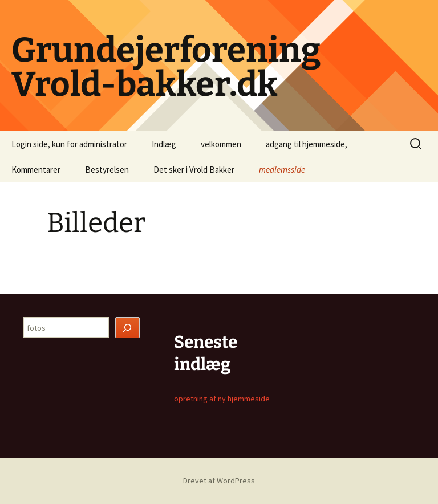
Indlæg (164, 144)
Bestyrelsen (107, 170)
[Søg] (128, 328)
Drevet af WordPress (219, 481)
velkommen (221, 144)
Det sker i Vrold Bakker (194, 170)
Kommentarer (36, 170)
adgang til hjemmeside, (307, 144)
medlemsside (282, 170)
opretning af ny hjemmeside (222, 399)
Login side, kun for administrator (69, 144)
